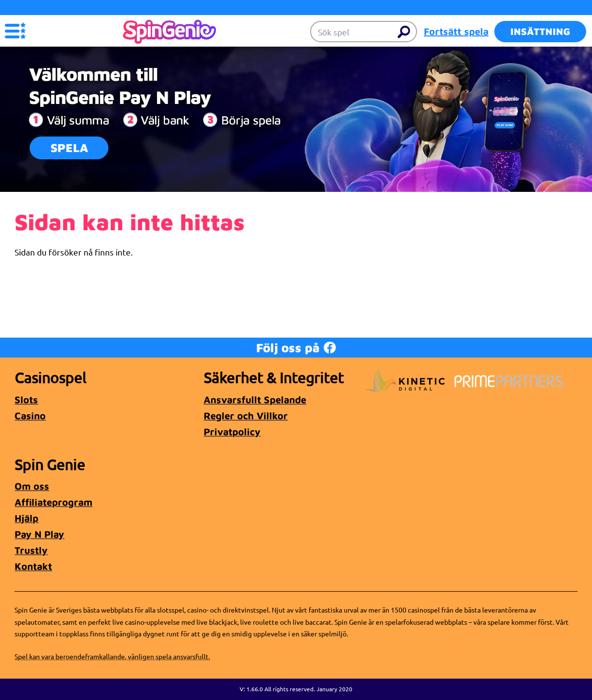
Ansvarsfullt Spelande (255, 400)
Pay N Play (39, 534)
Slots (26, 400)
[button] (16, 31)
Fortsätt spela (456, 31)
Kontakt (33, 566)
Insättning (540, 31)
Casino (30, 416)
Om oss (32, 486)
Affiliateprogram (53, 502)
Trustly (31, 550)
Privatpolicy (232, 432)
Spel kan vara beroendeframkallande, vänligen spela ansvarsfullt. (112, 656)
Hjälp (26, 518)
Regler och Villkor (246, 416)
